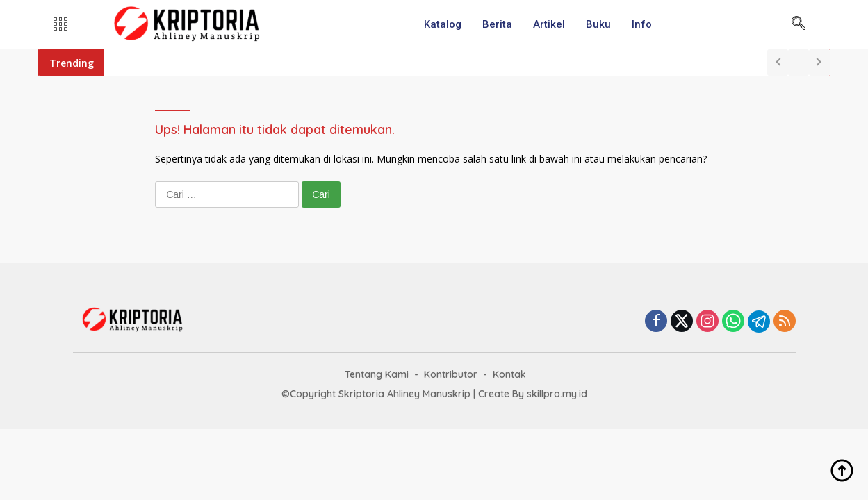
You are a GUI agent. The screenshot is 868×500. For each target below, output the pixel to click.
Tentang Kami (377, 374)
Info (642, 24)
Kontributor (451, 374)
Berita (497, 24)
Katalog (443, 24)
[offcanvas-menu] (60, 24)
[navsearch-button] (799, 24)
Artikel (549, 24)
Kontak (509, 374)
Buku (598, 24)
